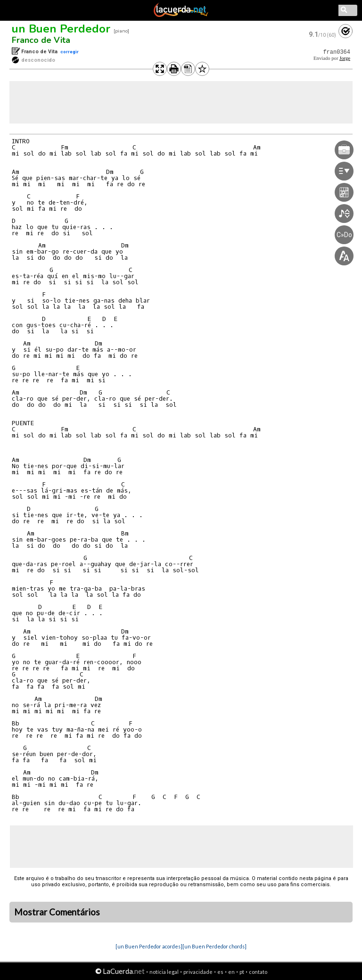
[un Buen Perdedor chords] (214, 946)
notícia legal (164, 972)
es (220, 972)
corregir (70, 52)
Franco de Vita (41, 40)
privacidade (198, 972)
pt (242, 972)
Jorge (345, 58)
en (231, 972)
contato (258, 972)
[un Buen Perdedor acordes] (149, 946)
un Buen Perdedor (61, 29)
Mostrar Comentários (57, 912)
